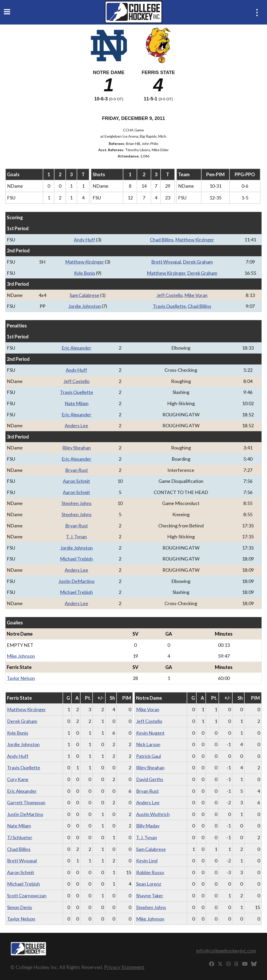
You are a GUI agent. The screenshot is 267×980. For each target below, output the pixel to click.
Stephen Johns (77, 503)
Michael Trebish (76, 559)
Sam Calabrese (84, 295)
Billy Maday (148, 826)
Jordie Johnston (85, 306)
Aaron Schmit (76, 481)
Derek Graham (198, 262)
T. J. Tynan (76, 537)
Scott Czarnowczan (27, 896)
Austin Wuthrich (153, 814)
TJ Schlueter (20, 837)
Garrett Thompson (26, 802)
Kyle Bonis (85, 273)
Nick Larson (148, 744)
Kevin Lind (147, 861)
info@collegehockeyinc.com (226, 951)
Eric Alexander (76, 348)
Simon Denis (20, 907)
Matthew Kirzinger (195, 240)
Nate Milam (77, 403)
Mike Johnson (21, 656)
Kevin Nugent (150, 733)
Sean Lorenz (149, 884)
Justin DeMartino (76, 581)
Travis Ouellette (169, 306)
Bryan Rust (77, 470)
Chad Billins (162, 240)
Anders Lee (76, 425)
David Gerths (150, 779)
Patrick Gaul (148, 756)
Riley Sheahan (77, 448)
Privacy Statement (124, 967)
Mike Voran (196, 295)
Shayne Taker (150, 896)
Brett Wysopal (166, 262)
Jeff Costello (169, 295)
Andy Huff (84, 240)
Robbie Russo (150, 872)
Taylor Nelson (21, 678)
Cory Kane (18, 779)
